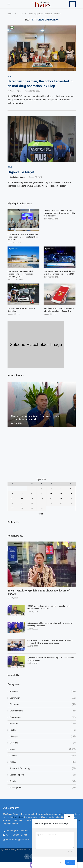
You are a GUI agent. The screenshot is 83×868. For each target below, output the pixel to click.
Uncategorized (43, 788)
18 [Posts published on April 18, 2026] (61, 499)
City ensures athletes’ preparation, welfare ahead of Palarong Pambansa (50, 625)
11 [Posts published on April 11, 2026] (61, 494)
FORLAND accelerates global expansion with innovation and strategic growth (20, 274)
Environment (43, 717)
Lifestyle (43, 737)
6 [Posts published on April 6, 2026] (12, 494)
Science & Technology (43, 769)
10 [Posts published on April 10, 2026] (51, 494)
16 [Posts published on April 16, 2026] (41, 499)
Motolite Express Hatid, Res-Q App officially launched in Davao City (59, 310)
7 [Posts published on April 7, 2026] (22, 494)
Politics (43, 762)
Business (43, 692)
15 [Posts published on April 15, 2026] (32, 499)
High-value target (21, 172)
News (43, 750)
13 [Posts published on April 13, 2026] (12, 499)
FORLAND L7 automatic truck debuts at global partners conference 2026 (59, 273)
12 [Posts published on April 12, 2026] (71, 494)
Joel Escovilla (15, 91)
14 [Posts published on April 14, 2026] (22, 499)
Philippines (18, 817)
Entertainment (43, 711)
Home (10, 14)
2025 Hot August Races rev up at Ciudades (21, 310)
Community (43, 698)
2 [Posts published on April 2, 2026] (41, 489)
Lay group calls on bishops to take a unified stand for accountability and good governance (50, 642)
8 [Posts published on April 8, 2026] (32, 494)
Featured (43, 724)
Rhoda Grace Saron (17, 177)
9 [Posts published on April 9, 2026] (41, 494)
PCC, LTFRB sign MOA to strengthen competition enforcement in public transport (23, 237)
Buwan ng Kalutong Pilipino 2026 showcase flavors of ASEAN (39, 593)
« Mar (40, 514)
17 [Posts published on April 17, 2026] (51, 499)
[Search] (73, 4)
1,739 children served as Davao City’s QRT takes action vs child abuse (51, 659)
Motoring (43, 743)
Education (43, 705)
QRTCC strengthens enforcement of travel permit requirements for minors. (49, 607)
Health (43, 730)
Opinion (43, 756)
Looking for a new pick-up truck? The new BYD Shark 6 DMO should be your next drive (59, 213)
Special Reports (43, 775)
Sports (43, 782)
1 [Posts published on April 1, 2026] (32, 489)
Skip (61, 862)
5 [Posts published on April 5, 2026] (71, 489)
